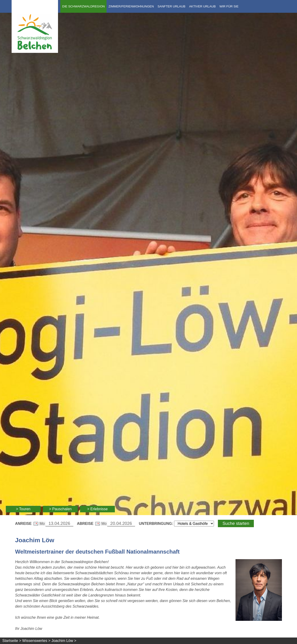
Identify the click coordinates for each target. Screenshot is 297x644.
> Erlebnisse (98, 509)
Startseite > (12, 641)
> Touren (23, 509)
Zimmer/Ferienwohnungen (131, 6)
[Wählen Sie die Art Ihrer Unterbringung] (194, 524)
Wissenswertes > (36, 641)
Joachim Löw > (64, 641)
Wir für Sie (229, 6)
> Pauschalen (60, 509)
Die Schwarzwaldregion (83, 6)
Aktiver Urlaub (202, 6)
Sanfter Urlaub (171, 6)
